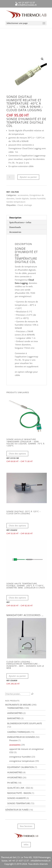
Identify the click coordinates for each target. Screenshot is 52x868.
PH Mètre (12, 783)
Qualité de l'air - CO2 (19, 788)
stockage (28, 205)
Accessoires (15, 232)
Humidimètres (15, 772)
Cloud (20, 205)
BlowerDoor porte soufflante (25, 723)
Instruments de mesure (18, 705)
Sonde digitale (22, 198)
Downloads (15, 227)
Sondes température (16, 202)
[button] (42, 59)
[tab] (27, 218)
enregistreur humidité (20, 757)
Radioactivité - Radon (19, 793)
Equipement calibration (21, 767)
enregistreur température (22, 761)
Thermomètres (15, 708)
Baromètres (14, 718)
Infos (26, 844)
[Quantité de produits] (11, 177)
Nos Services (26, 826)
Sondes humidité (38, 198)
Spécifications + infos (20, 222)
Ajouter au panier (28, 177)
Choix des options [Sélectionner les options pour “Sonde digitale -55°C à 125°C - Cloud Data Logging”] (17, 526)
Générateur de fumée (17, 810)
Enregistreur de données (21, 737)
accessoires (23, 195)
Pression (13, 740)
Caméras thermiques (19, 732)
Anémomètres (15, 713)
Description (15, 218)
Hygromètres (15, 777)
